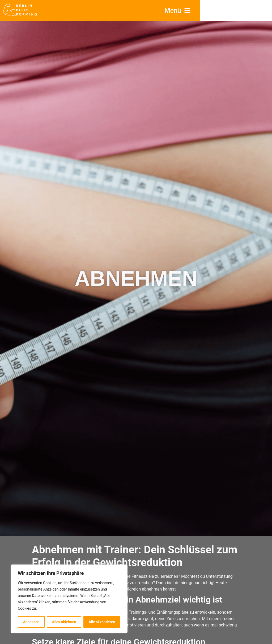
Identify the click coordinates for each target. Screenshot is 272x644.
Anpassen (31, 622)
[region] (69, 599)
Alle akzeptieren (102, 622)
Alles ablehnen (64, 622)
